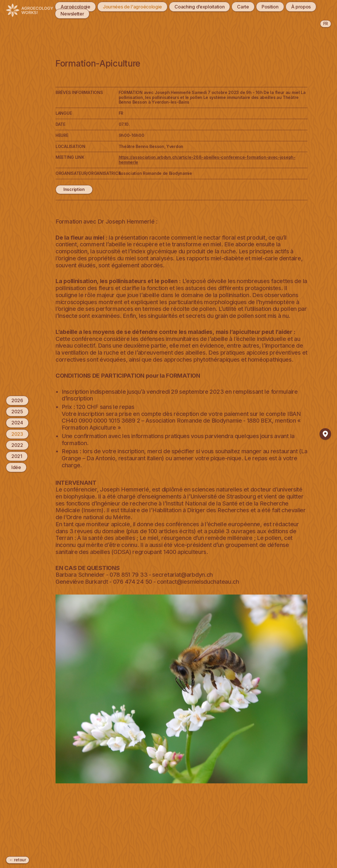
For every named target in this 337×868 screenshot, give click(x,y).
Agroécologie (75, 7)
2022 (17, 445)
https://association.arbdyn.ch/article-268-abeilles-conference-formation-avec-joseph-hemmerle (207, 160)
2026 (17, 400)
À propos (301, 7)
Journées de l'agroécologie (132, 7)
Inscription (74, 189)
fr (326, 23)
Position (270, 7)
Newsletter (72, 14)
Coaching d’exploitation (199, 7)
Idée (16, 467)
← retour (18, 860)
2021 (17, 456)
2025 (17, 412)
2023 (17, 434)
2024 (17, 423)
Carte (243, 7)
